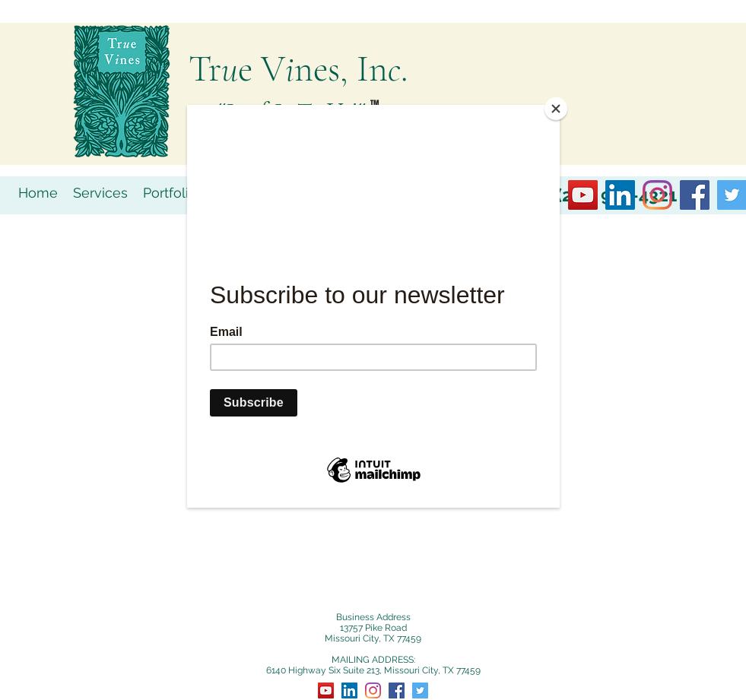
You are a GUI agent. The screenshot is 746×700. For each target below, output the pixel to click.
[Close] (556, 109)
